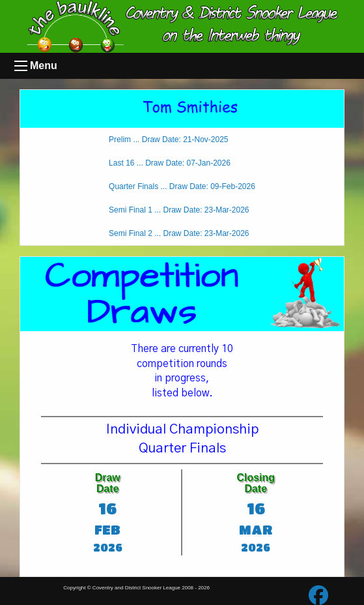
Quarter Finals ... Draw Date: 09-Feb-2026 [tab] (182, 186)
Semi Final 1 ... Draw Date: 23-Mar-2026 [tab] (179, 210)
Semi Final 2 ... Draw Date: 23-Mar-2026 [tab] (179, 233)
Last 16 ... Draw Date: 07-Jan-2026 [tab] (170, 163)
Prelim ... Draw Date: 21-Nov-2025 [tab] (168, 140)
